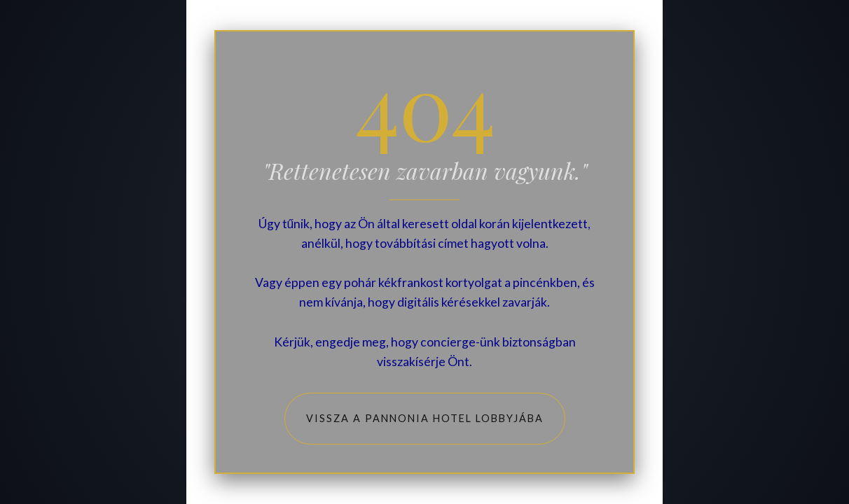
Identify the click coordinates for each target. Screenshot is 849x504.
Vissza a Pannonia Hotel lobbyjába (425, 418)
